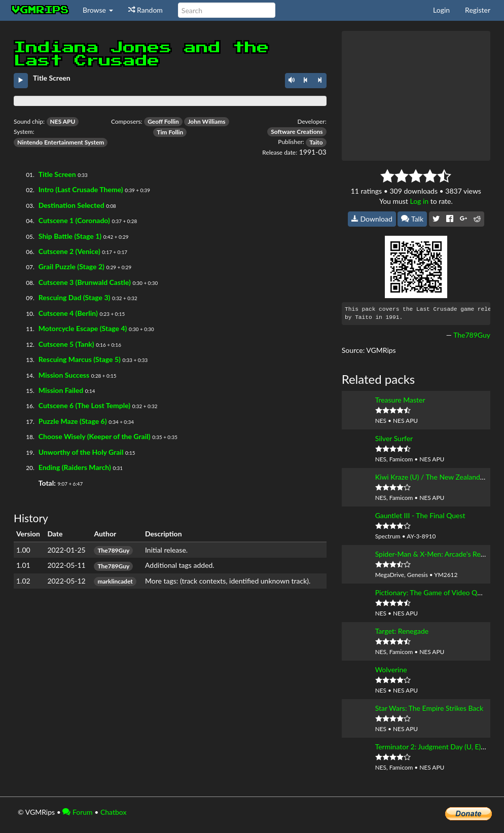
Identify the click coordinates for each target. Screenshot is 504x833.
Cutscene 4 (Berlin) (68, 313)
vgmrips (41, 10)
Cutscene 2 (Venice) (69, 251)
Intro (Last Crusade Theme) (81, 189)
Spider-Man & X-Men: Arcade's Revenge (437, 554)
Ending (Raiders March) (75, 467)
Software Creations (297, 132)
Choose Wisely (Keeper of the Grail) (95, 436)
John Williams (206, 121)
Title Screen (57, 174)
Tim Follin (170, 132)
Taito (316, 142)
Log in (419, 201)
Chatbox (114, 812)
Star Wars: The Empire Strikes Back (429, 708)
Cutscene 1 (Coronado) (74, 220)
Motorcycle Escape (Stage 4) (83, 328)
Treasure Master (400, 400)
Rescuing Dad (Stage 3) (75, 297)
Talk (412, 219)
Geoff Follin (163, 121)
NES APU (63, 121)
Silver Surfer (394, 438)
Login (441, 10)
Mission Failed (61, 390)
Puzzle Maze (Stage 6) (73, 421)
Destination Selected (71, 205)
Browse (98, 10)
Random (146, 10)
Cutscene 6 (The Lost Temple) (84, 405)
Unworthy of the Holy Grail (81, 452)
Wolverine (391, 669)
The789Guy (113, 550)
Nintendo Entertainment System (61, 142)
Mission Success (64, 375)
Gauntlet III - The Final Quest (420, 515)
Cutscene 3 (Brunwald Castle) (85, 282)
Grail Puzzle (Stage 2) (71, 266)
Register (478, 10)
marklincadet (115, 581)
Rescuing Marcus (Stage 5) (80, 359)
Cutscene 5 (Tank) (66, 344)
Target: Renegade (402, 631)
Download (372, 219)
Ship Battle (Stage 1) (70, 236)
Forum (77, 812)
